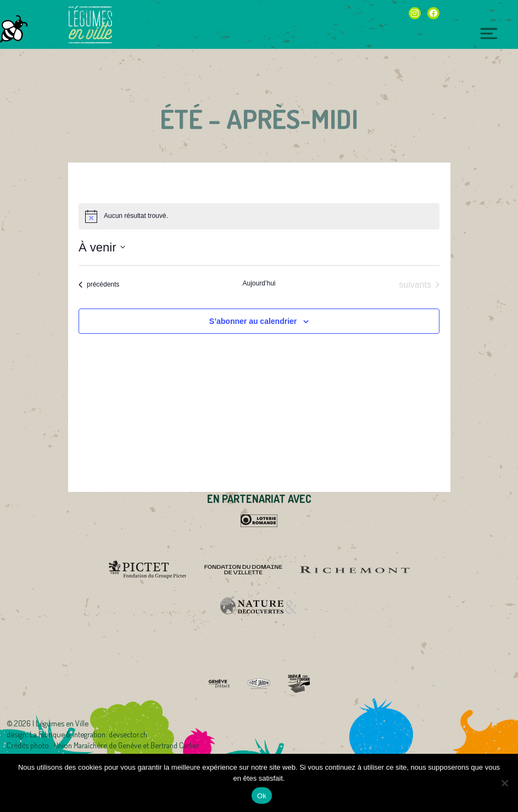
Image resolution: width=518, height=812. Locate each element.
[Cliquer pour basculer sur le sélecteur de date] (102, 247)
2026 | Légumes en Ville (51, 723)
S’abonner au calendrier (253, 321)
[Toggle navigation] (489, 34)
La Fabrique (47, 734)
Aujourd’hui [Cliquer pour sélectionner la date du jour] (259, 283)
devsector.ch (128, 734)
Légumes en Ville (90, 25)
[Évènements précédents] (99, 285)
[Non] (504, 783)
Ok (262, 796)
